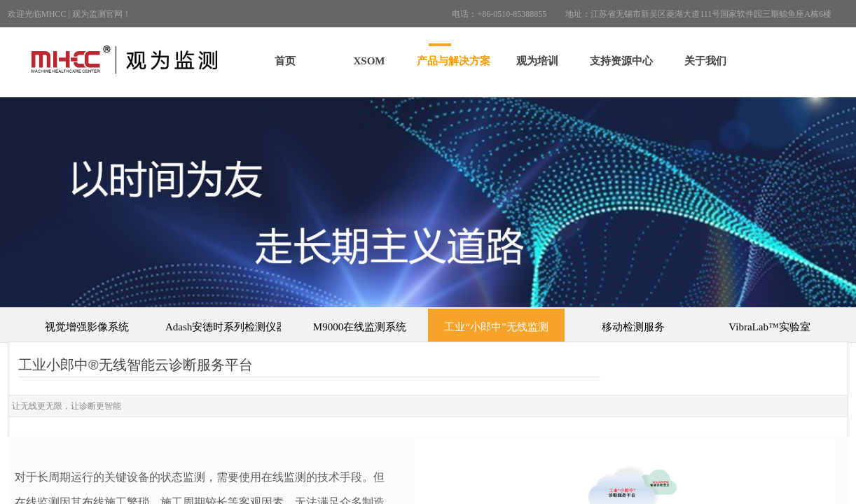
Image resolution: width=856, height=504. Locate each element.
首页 (285, 61)
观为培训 (537, 61)
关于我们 (705, 61)
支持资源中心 (621, 61)
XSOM (370, 61)
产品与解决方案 (454, 61)
